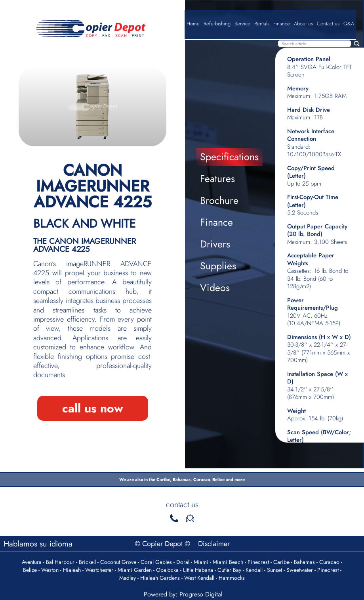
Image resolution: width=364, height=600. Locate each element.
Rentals (262, 24)
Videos (215, 288)
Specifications (229, 157)
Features (217, 178)
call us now (93, 408)
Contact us (328, 24)
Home (193, 24)
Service (242, 24)
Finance (282, 24)
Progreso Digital (201, 594)
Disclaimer (214, 544)
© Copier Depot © (163, 544)
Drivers (215, 244)
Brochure (219, 200)
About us (303, 24)
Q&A (349, 24)
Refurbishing (217, 24)
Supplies (218, 266)
